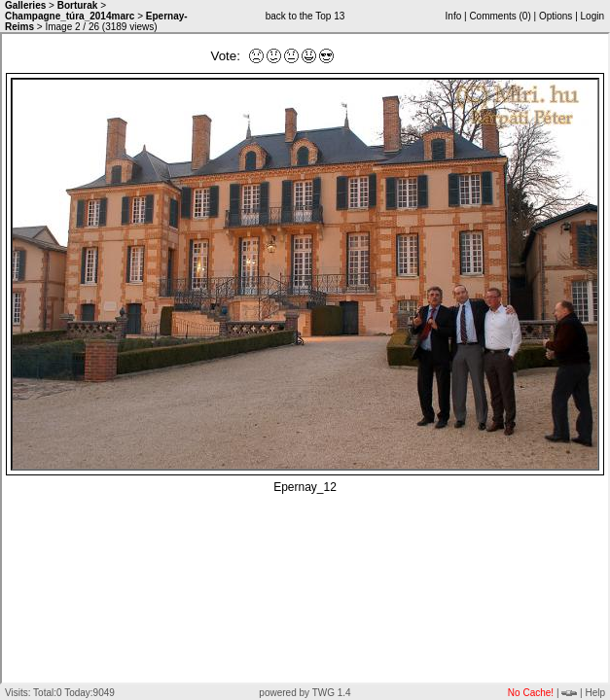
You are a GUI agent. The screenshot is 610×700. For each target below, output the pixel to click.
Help (595, 693)
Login (592, 16)
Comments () (500, 16)
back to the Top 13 (305, 16)
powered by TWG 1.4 (305, 693)
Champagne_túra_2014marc (70, 16)
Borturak (78, 5)
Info (454, 16)
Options (556, 16)
